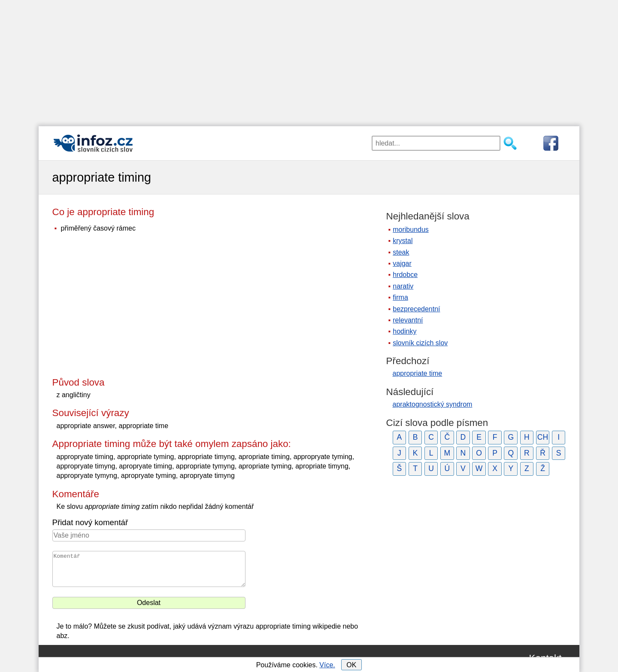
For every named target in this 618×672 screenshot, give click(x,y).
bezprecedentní (416, 309)
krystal (403, 241)
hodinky (404, 331)
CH (543, 437)
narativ (403, 286)
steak (401, 252)
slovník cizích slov (420, 343)
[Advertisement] (309, 60)
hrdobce (405, 275)
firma (400, 297)
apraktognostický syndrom (433, 404)
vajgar (402, 263)
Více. (327, 665)
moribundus (411, 230)
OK (351, 665)
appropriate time (418, 373)
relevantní (408, 320)
